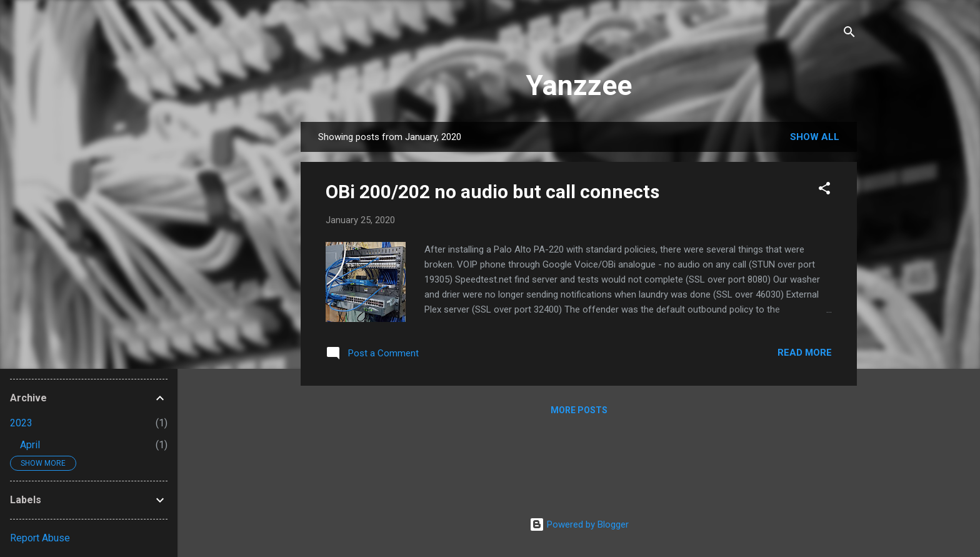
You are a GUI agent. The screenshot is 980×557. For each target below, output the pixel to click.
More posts (579, 410)
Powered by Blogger (579, 524)
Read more (805, 353)
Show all (815, 137)
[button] (824, 190)
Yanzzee (579, 85)
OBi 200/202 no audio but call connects (492, 192)
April (30, 445)
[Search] (849, 34)
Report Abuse (40, 538)
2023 (21, 423)
